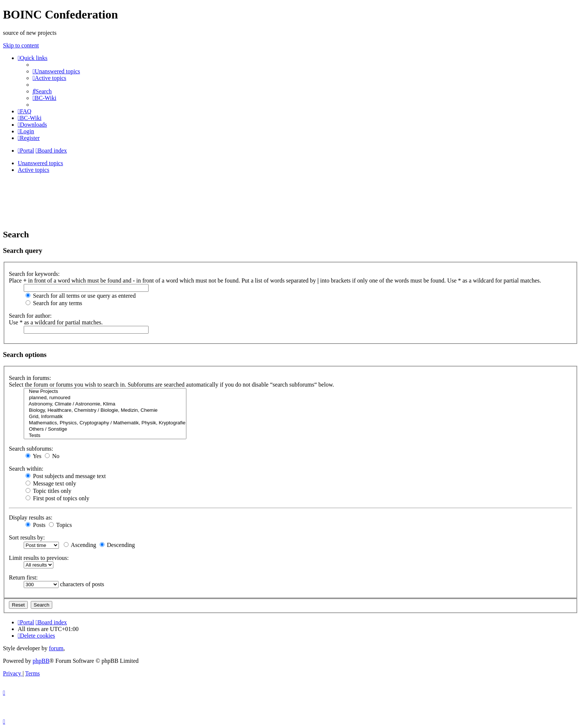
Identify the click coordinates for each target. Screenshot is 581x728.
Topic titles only (48, 491)
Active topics (34, 170)
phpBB (41, 661)
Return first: (23, 577)
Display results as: (31, 517)
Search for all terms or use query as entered (81, 296)
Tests (105, 436)
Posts (36, 525)
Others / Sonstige (105, 429)
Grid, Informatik (105, 417)
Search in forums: (30, 378)
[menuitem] (56, 71)
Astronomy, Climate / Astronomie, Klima (105, 404)
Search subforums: (31, 449)
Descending (117, 545)
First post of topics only (57, 498)
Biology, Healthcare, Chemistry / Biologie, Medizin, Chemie (105, 410)
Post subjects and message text (66, 476)
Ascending (80, 545)
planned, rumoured (105, 398)
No (52, 456)
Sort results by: (27, 537)
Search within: (26, 469)
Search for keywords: (34, 274)
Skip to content (21, 45)
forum (56, 648)
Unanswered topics (40, 163)
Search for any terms (54, 303)
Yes (34, 456)
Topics (60, 525)
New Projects (105, 392)
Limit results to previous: (39, 558)
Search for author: (30, 316)
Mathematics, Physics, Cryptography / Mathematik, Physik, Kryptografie (105, 423)
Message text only (51, 483)
